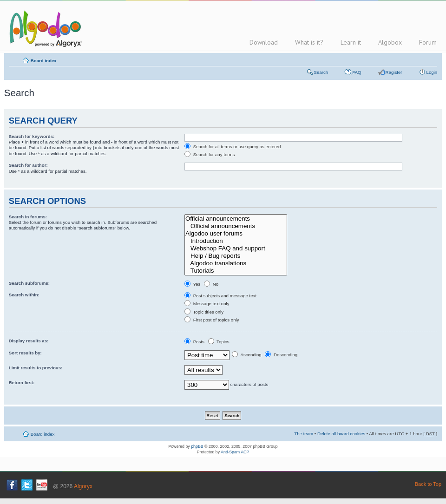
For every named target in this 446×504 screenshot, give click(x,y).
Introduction (236, 241)
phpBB (197, 446)
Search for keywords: (32, 136)
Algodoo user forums (236, 234)
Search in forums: (28, 217)
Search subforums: (29, 283)
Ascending (246, 355)
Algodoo (44, 28)
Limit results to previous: (36, 368)
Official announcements (236, 219)
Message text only (207, 304)
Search (321, 72)
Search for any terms (210, 154)
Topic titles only (204, 312)
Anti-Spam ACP (235, 452)
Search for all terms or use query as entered (233, 147)
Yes (192, 284)
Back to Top (428, 484)
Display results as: (29, 341)
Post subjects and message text (220, 296)
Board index (44, 61)
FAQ (357, 72)
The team (304, 434)
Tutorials (236, 271)
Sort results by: (25, 353)
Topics (219, 342)
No (211, 284)
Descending (281, 355)
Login (432, 72)
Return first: (22, 383)
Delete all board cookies (341, 434)
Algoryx (83, 486)
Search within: (24, 295)
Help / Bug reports (236, 256)
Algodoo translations (236, 263)
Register (394, 72)
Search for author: (28, 165)
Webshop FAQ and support (236, 249)
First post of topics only (212, 320)
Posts (194, 342)
